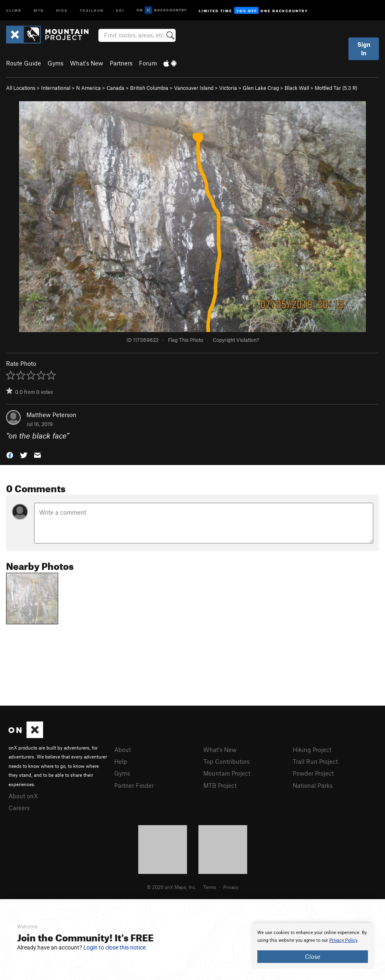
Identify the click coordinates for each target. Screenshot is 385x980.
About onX (23, 796)
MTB (39, 10)
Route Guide (24, 63)
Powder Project (313, 773)
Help (121, 761)
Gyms (55, 63)
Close (313, 956)
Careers (19, 808)
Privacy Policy (343, 940)
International (56, 88)
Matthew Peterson (51, 415)
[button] (10, 455)
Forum (148, 63)
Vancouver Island (194, 88)
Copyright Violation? (236, 340)
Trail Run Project (315, 761)
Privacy (231, 887)
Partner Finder (134, 785)
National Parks (313, 785)
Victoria (228, 88)
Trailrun (92, 10)
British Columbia (149, 88)
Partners (121, 63)
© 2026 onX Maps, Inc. (172, 887)
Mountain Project (227, 773)
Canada (115, 88)
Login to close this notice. (115, 947)
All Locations (21, 88)
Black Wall (297, 88)
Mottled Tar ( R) (336, 88)
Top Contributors (226, 761)
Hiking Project (312, 750)
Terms (210, 887)
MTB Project (220, 785)
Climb (14, 10)
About (123, 750)
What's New (87, 63)
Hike (62, 10)
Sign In (364, 49)
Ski (120, 10)
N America (88, 88)
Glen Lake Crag (261, 88)
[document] (313, 946)
